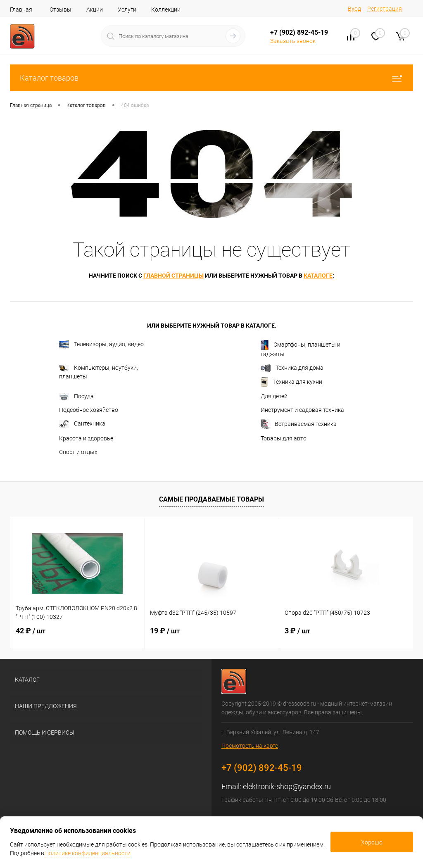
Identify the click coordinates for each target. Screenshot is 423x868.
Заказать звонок (293, 41)
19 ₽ (165, 631)
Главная (21, 10)
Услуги (127, 10)
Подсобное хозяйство (89, 410)
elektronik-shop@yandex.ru (287, 786)
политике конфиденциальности (88, 853)
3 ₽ (297, 631)
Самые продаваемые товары (211, 499)
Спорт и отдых (78, 452)
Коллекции (166, 10)
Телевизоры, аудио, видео (101, 345)
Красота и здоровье (86, 438)
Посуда (76, 397)
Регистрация (385, 9)
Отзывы (61, 10)
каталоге (318, 276)
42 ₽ (31, 631)
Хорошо (372, 842)
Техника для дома (292, 368)
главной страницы (173, 276)
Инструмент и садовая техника (302, 410)
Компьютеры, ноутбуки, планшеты (99, 372)
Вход (354, 9)
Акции (95, 10)
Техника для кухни (291, 382)
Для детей (274, 396)
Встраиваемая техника (299, 424)
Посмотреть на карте (250, 746)
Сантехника (82, 424)
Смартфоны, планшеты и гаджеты (301, 349)
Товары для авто (284, 438)
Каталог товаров (211, 78)
